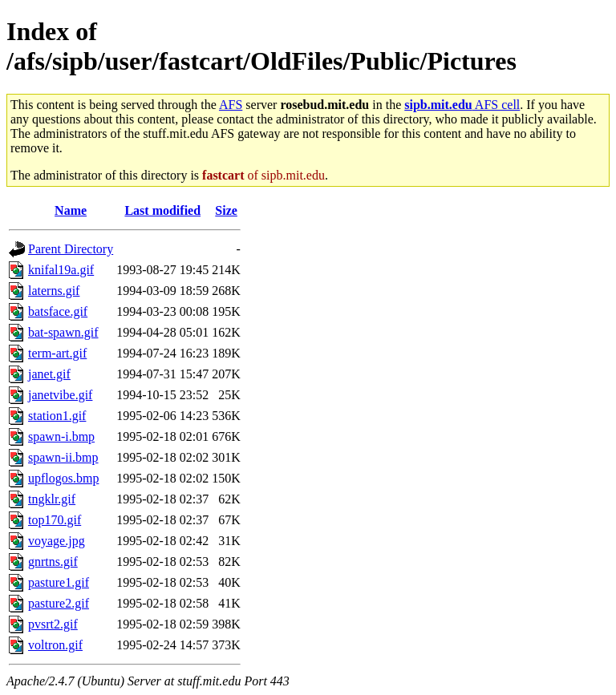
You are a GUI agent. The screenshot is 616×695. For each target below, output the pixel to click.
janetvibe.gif (60, 395)
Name (71, 210)
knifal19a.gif (61, 270)
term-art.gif (57, 353)
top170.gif (55, 520)
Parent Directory (71, 249)
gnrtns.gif (53, 562)
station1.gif (57, 416)
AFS (231, 105)
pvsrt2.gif (53, 624)
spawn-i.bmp (61, 436)
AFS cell (462, 105)
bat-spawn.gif (63, 332)
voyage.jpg (57, 541)
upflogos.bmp (63, 478)
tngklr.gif (52, 499)
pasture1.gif (59, 582)
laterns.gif (54, 291)
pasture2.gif (59, 603)
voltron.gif (55, 645)
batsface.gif (58, 311)
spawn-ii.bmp (63, 457)
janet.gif (49, 374)
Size (226, 210)
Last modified (162, 210)
